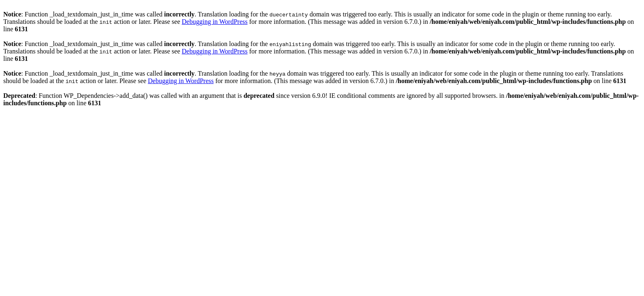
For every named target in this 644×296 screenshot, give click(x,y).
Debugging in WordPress (215, 22)
